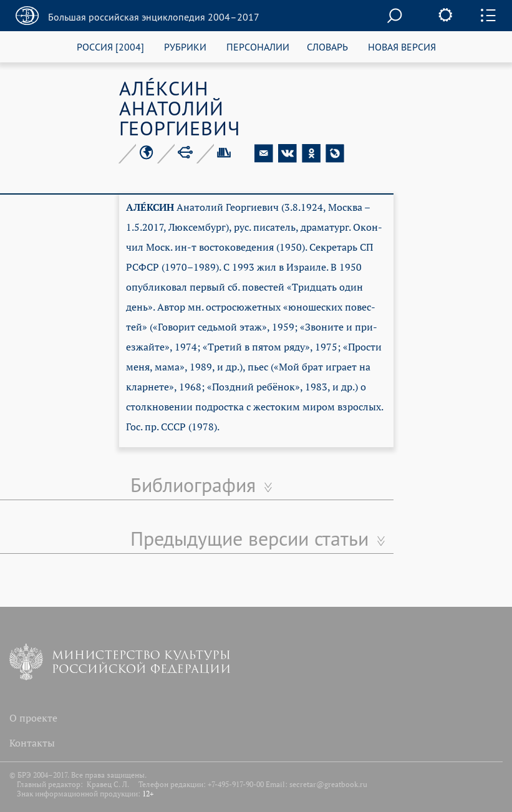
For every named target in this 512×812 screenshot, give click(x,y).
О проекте (33, 718)
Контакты (32, 743)
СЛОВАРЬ (327, 46)
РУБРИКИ (185, 46)
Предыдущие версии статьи (249, 538)
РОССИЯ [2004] (110, 46)
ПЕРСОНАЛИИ (258, 46)
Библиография (193, 485)
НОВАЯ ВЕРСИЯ (402, 46)
